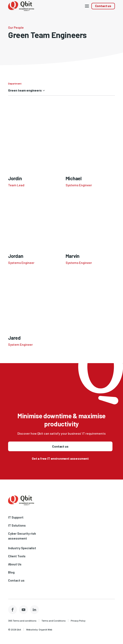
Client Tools (17, 556)
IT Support (16, 517)
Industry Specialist (22, 548)
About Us (15, 564)
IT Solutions (17, 525)
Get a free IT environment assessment (60, 458)
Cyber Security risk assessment (22, 536)
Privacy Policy (78, 621)
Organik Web (45, 629)
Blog (11, 572)
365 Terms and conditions (22, 621)
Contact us (103, 6)
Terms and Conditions (54, 621)
